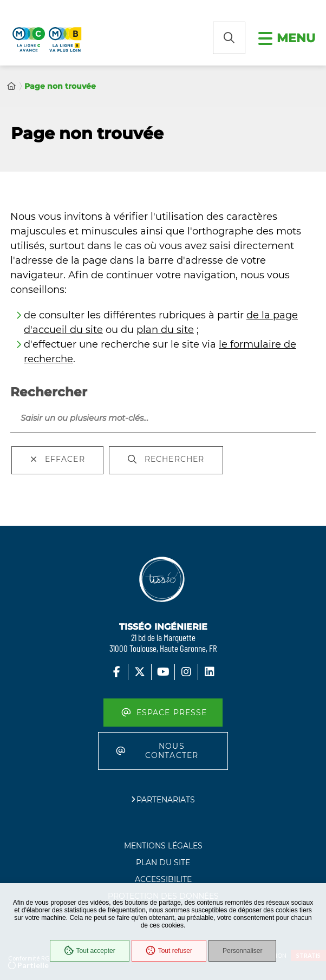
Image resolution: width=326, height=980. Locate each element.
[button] (229, 38)
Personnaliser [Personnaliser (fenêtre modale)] (242, 951)
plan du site (165, 330)
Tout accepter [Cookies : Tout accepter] (90, 951)
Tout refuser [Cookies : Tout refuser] (169, 951)
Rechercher (49, 392)
